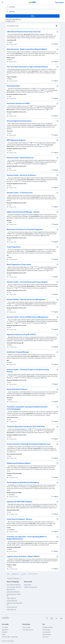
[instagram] (52, 618)
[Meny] (2, 2)
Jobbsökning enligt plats (30, 587)
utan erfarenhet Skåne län (14, 587)
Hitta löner (46, 637)
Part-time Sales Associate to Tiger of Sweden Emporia (27, 67)
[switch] (57, 26)
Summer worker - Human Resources (20, 158)
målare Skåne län (11, 610)
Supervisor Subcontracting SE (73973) (21, 334)
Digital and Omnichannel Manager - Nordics (23, 212)
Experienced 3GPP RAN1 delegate (19, 502)
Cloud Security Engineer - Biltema (19, 519)
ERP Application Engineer (16, 140)
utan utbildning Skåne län (14, 585)
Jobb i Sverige (46, 630)
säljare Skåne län (11, 598)
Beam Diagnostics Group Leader (19, 264)
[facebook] (47, 618)
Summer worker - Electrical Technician (21, 175)
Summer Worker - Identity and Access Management (26, 299)
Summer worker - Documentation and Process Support (27, 282)
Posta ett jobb (26, 627)
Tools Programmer (14, 247)
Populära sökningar (48, 627)
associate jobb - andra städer (10, 637)
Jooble (12, 641)
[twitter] (57, 618)
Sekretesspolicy (47, 634)
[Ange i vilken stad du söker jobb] (32, 12)
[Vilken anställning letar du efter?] (32, 7)
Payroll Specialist (13, 86)
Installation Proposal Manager (18, 352)
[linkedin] (61, 618)
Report (55, 44)
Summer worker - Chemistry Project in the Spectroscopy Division (28, 371)
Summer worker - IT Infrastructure (20, 193)
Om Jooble (5, 627)
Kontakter (5, 632)
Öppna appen (59, 2)
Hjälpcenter (5, 630)
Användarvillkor (47, 632)
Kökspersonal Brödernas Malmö (19, 463)
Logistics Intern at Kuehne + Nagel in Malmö (23, 556)
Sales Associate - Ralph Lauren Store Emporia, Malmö (27, 49)
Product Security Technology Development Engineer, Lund (29, 444)
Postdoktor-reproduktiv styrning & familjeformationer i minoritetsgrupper (27, 408)
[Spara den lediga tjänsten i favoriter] (57, 32)
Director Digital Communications (19, 121)
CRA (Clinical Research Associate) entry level (24, 32)
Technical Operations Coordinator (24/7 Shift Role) (26, 426)
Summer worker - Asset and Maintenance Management (28, 317)
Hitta (32, 16)
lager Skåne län (11, 589)
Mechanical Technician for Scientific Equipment (25, 229)
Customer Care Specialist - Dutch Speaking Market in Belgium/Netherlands (27, 538)
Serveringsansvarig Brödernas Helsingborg (23, 482)
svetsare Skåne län (12, 601)
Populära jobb (27, 585)
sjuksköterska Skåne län (13, 592)
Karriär (4, 634)
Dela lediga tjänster (28, 630)
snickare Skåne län (12, 607)
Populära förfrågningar (14, 579)
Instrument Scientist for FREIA (18, 103)
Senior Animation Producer (17, 389)
